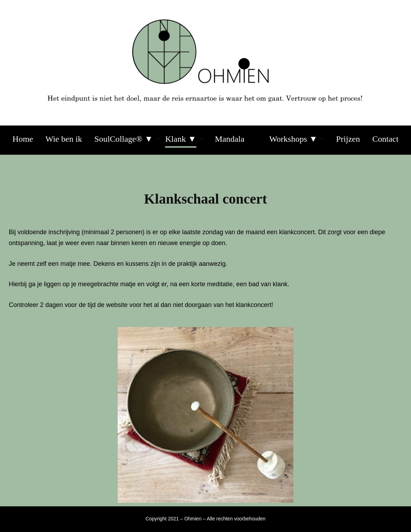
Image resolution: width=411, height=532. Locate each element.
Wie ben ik (64, 139)
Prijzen (348, 139)
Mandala (230, 139)
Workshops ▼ (293, 139)
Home (23, 139)
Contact (386, 139)
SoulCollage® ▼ (124, 139)
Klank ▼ (181, 139)
